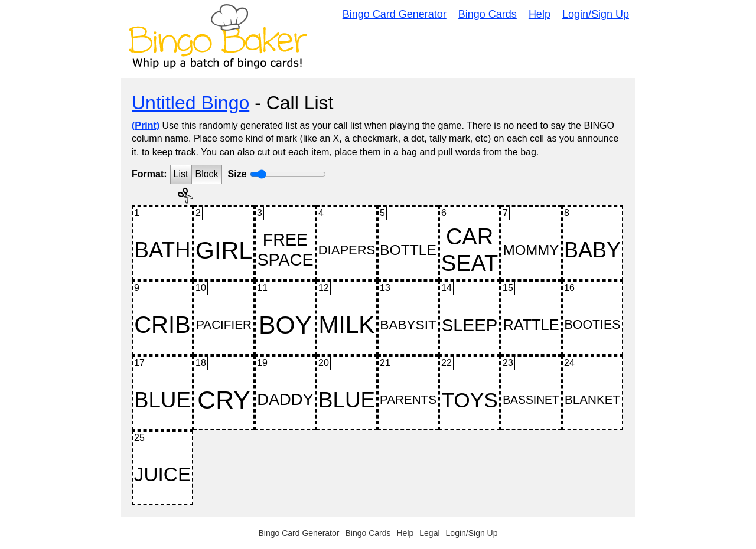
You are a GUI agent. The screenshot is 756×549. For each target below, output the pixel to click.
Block (206, 174)
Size (237, 174)
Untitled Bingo (190, 103)
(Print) (146, 125)
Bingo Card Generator (395, 14)
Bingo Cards (488, 14)
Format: (149, 174)
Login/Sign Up (596, 14)
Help (540, 14)
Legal (429, 533)
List (181, 174)
